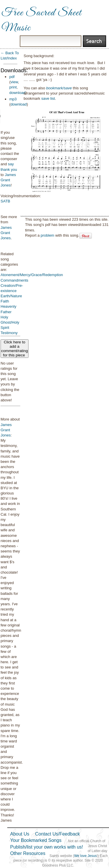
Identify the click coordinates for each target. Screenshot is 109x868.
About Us (20, 834)
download (17, 93)
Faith (5, 301)
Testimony (9, 333)
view (14, 82)
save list (48, 98)
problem (48, 235)
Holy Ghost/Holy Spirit (10, 322)
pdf (12, 77)
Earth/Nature (11, 296)
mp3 (13, 99)
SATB (5, 201)
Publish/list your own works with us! (47, 847)
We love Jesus (85, 856)
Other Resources (28, 853)
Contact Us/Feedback (58, 834)
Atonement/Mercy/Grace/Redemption (32, 275)
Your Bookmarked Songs (36, 840)
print (13, 87)
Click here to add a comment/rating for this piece (15, 349)
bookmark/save (59, 88)
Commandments (14, 280)
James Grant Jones (8, 180)
